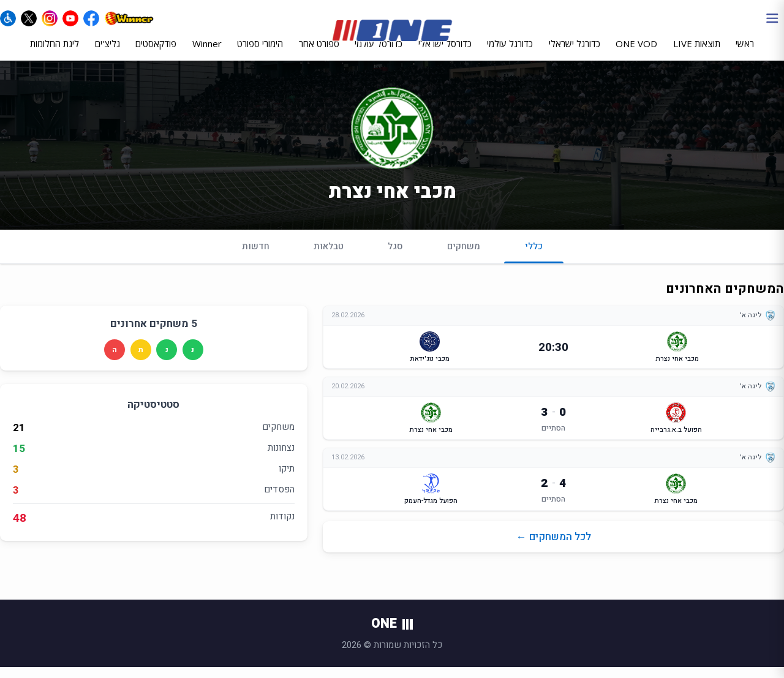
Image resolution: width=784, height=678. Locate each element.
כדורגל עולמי (510, 53)
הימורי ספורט (260, 53)
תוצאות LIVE (697, 53)
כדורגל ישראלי (575, 53)
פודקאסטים (156, 53)
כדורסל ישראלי (445, 53)
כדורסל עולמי (379, 53)
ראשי (745, 53)
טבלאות (329, 257)
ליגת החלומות (55, 53)
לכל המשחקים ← (554, 548)
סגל (395, 257)
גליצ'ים (107, 53)
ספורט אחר (319, 53)
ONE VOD (636, 53)
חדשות (256, 257)
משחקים (464, 257)
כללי (534, 262)
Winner (207, 53)
